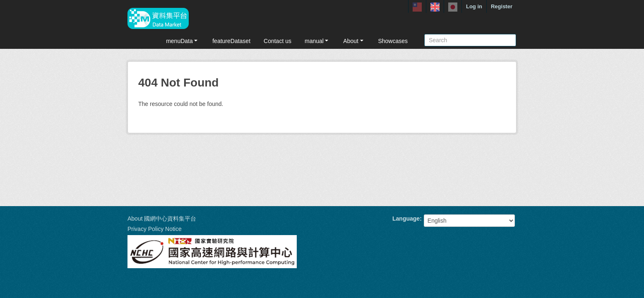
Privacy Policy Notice (155, 229)
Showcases (393, 41)
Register (502, 6)
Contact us (278, 41)
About (354, 41)
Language (406, 219)
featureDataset (231, 41)
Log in (474, 6)
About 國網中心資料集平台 (162, 219)
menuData (183, 41)
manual (317, 41)
